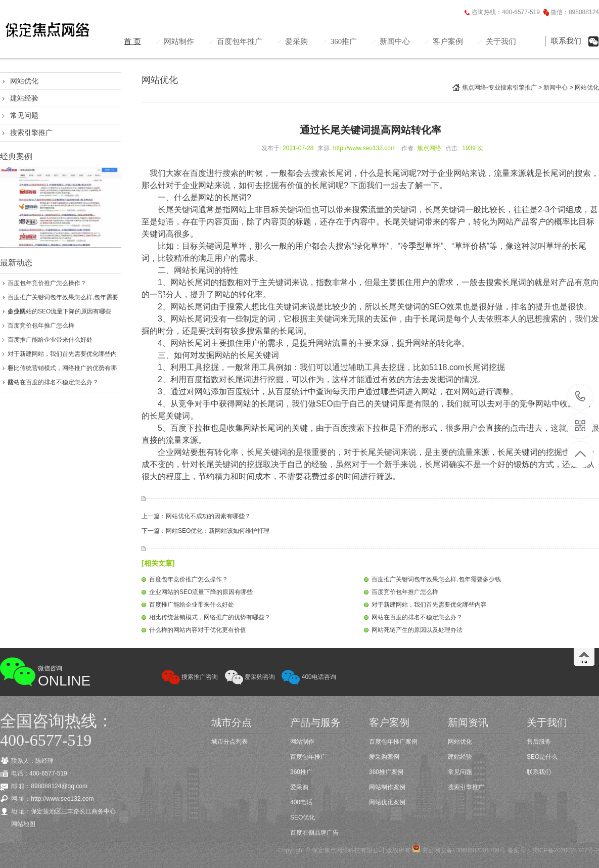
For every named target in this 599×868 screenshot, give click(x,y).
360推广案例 (386, 772)
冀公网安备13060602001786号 (463, 850)
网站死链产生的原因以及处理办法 (417, 630)
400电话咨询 (309, 677)
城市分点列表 (229, 742)
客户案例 (448, 41)
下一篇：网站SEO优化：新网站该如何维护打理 (205, 531)
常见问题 (24, 115)
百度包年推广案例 (393, 742)
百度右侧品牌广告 (314, 833)
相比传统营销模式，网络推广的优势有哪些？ (210, 617)
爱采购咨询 (250, 677)
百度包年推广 (240, 41)
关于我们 (501, 41)
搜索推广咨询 (190, 677)
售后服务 (539, 742)
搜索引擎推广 (31, 132)
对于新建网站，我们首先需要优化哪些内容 (429, 605)
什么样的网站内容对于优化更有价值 (198, 630)
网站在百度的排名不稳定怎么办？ (53, 382)
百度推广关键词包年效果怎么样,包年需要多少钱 (436, 579)
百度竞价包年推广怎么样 (41, 326)
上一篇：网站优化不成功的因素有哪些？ (196, 516)
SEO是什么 (542, 757)
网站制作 (179, 41)
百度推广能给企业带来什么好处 (50, 340)
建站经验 (24, 98)
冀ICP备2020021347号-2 (565, 850)
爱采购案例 (384, 757)
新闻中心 (395, 41)
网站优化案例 (387, 802)
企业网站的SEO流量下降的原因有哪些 (59, 311)
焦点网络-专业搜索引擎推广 (499, 87)
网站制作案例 (387, 787)
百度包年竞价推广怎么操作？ (47, 283)
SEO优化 (303, 817)
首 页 (132, 41)
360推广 (344, 41)
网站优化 (24, 81)
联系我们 (566, 41)
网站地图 (23, 824)
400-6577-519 (581, 397)
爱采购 (296, 41)
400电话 (301, 802)
